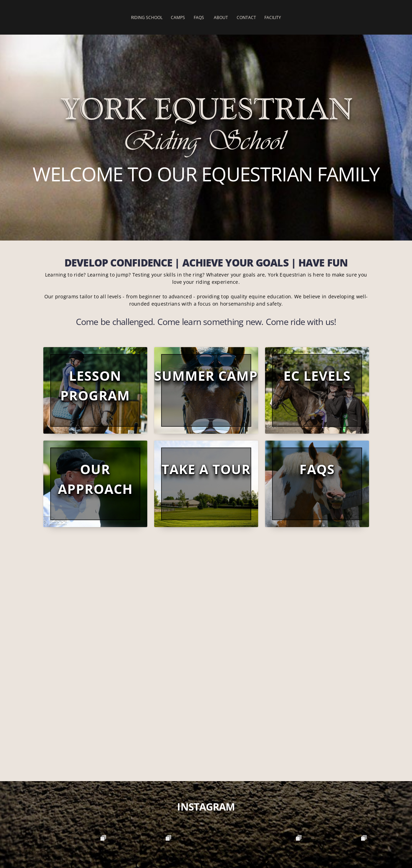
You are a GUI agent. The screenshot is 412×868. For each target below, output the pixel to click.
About (221, 17)
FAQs (199, 17)
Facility (273, 17)
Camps (178, 17)
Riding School (147, 17)
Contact (246, 17)
